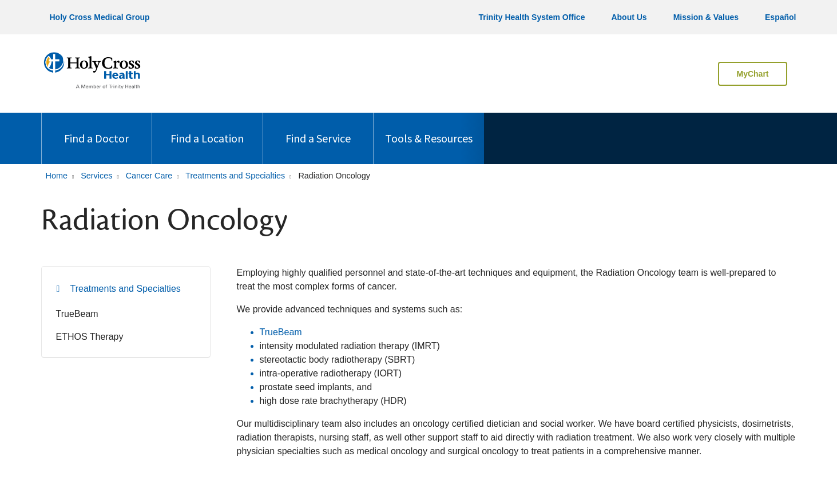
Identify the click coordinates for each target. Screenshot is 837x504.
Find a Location (207, 129)
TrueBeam (77, 314)
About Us (629, 17)
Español (780, 17)
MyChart (752, 74)
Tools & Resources (429, 129)
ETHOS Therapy (90, 337)
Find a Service (318, 129)
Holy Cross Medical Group (100, 17)
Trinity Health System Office (531, 17)
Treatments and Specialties (126, 289)
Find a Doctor (96, 129)
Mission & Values (706, 17)
